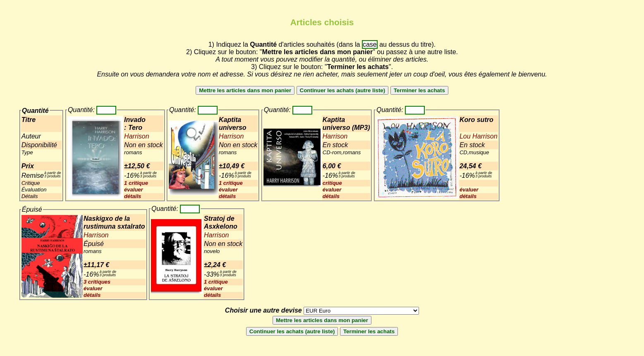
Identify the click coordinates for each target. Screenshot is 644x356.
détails (133, 196)
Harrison (136, 136)
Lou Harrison (479, 136)
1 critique (136, 183)
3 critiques (97, 282)
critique (332, 183)
